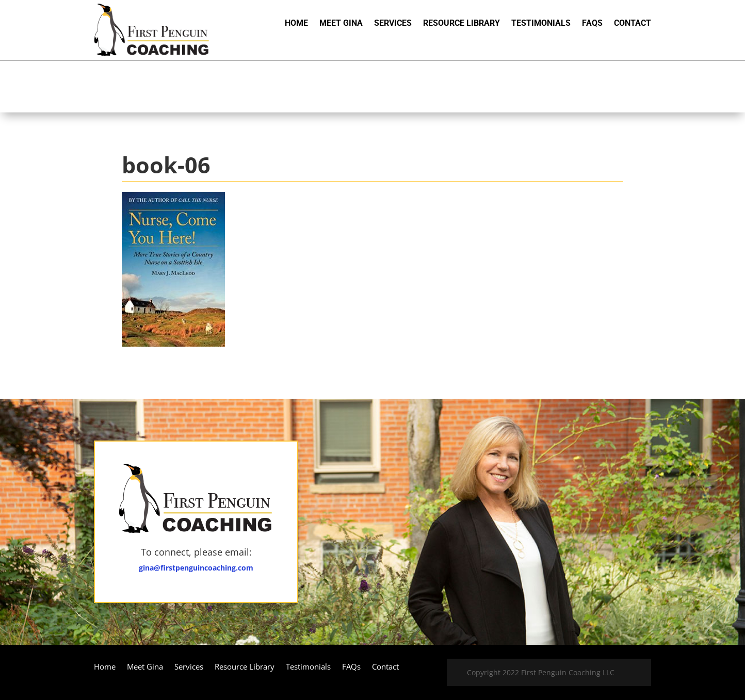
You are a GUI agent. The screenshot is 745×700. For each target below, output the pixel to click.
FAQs (592, 24)
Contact (633, 24)
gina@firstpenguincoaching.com (196, 568)
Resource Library (461, 24)
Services (393, 24)
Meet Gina (341, 24)
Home (296, 24)
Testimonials (541, 24)
